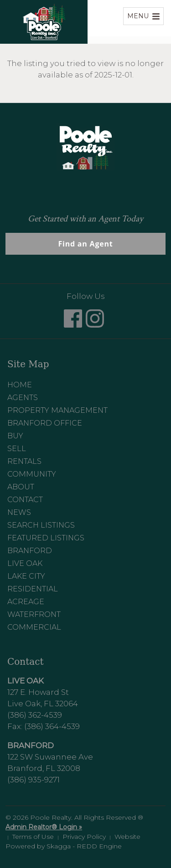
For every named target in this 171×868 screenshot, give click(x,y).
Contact (25, 500)
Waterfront (34, 614)
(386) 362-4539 (35, 715)
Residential (33, 589)
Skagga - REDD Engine (84, 846)
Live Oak (25, 563)
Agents (23, 398)
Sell (17, 449)
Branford (30, 551)
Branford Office (45, 423)
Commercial (34, 627)
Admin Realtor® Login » (44, 827)
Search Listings (41, 525)
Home (20, 385)
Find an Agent (85, 244)
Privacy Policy (84, 837)
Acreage (26, 602)
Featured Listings (46, 538)
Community (32, 474)
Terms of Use (33, 837)
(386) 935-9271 (34, 780)
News (19, 512)
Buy (15, 436)
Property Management (57, 410)
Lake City (26, 576)
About (21, 487)
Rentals (24, 461)
